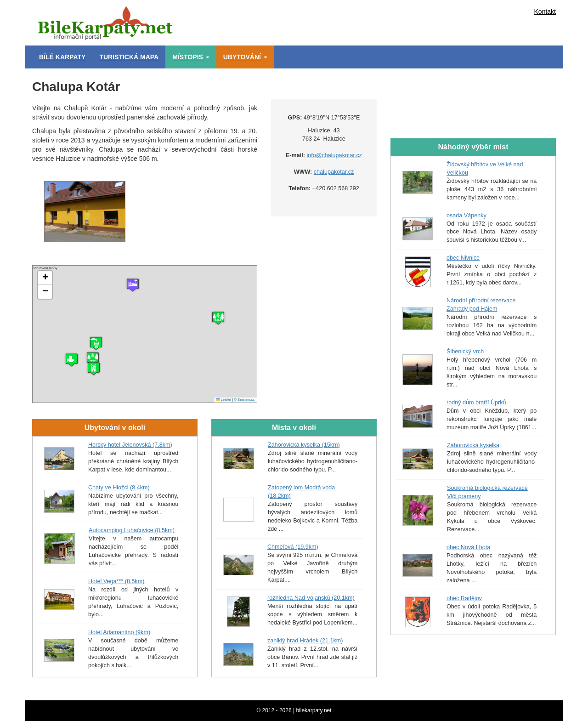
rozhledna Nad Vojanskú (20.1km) (311, 598)
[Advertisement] (335, 21)
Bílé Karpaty (62, 57)
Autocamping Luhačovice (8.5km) (132, 530)
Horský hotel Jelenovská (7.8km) (130, 445)
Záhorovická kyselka (473, 445)
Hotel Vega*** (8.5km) (116, 581)
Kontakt (545, 11)
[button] (72, 360)
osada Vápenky (466, 216)
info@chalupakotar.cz (334, 155)
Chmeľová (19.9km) (293, 547)
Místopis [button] (191, 57)
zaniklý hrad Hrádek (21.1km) (305, 641)
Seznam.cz (246, 400)
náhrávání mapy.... (144, 334)
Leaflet (224, 400)
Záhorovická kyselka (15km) (304, 445)
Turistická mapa (129, 57)
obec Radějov (464, 598)
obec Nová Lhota (468, 547)
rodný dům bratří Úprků (476, 403)
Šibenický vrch (465, 352)
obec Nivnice (463, 258)
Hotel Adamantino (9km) (119, 632)
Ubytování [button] (245, 57)
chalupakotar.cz (334, 172)
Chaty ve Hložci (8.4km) (119, 488)
